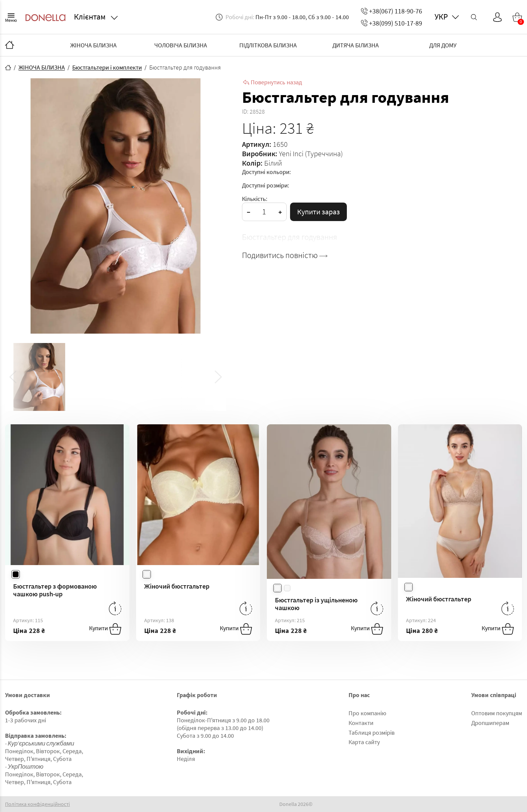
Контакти (361, 723)
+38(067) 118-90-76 (392, 11)
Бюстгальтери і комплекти (107, 67)
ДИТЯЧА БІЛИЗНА (356, 45)
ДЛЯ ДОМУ (443, 45)
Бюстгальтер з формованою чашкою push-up (55, 590)
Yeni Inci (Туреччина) (311, 154)
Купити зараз (318, 212)
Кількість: (255, 199)
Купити (105, 629)
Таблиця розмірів (372, 733)
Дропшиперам (490, 723)
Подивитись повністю (285, 255)
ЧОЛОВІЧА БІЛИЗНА (181, 45)
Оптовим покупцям (497, 713)
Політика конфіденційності (37, 804)
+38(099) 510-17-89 (392, 23)
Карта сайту (364, 742)
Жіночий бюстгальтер (177, 586)
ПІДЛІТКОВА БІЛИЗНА (268, 45)
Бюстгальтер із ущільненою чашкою (316, 604)
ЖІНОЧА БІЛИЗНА (93, 45)
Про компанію (367, 713)
